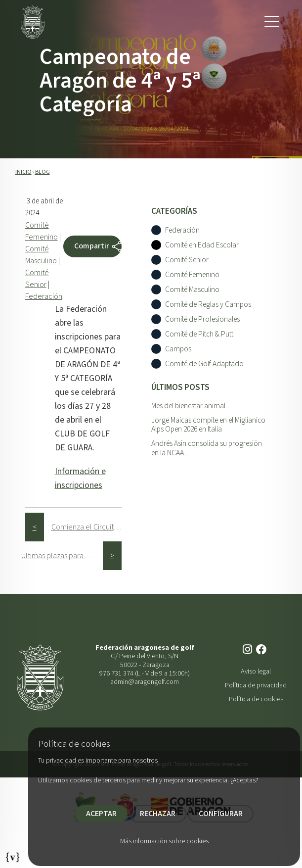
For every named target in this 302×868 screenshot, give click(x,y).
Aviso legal (256, 671)
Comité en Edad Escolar (202, 245)
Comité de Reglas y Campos (208, 305)
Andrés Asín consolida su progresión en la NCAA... (207, 448)
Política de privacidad (256, 685)
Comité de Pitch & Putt (199, 334)
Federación (44, 296)
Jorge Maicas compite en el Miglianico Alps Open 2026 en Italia (208, 425)
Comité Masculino (192, 290)
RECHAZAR (158, 814)
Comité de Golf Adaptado (204, 364)
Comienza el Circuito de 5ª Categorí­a (92, 527)
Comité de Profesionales (202, 319)
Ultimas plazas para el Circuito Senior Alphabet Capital (62, 556)
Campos (178, 349)
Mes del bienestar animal (188, 406)
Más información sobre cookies (164, 841)
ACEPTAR (101, 814)
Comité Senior (187, 260)
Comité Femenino (192, 275)
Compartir (98, 246)
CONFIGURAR (221, 814)
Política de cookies (256, 699)
